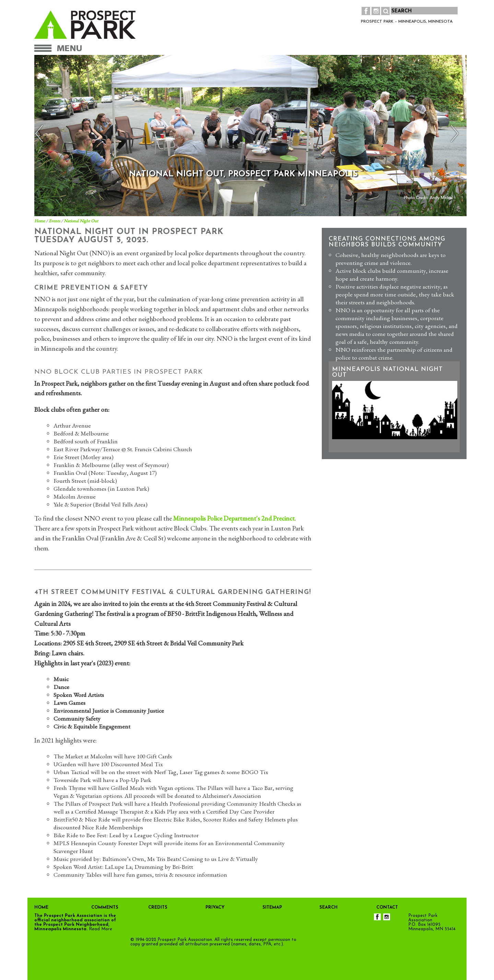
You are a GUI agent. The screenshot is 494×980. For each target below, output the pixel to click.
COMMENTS (105, 907)
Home (40, 221)
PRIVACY (215, 907)
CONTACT (387, 907)
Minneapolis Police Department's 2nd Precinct (234, 518)
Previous (41, 134)
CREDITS (158, 907)
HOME (41, 907)
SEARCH (328, 907)
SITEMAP (272, 907)
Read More (101, 929)
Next (453, 134)
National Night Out (81, 221)
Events (54, 221)
